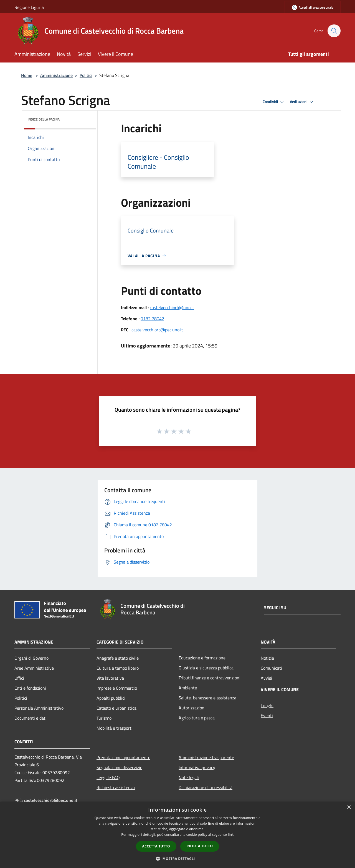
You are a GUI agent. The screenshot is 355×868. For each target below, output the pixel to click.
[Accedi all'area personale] (313, 7)
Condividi (274, 102)
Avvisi (266, 678)
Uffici (19, 678)
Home (27, 75)
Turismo (104, 718)
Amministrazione (56, 75)
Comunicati (271, 668)
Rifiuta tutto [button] (200, 846)
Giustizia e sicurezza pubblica (206, 668)
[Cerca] (334, 31)
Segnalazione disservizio (119, 767)
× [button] (349, 808)
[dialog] (177, 835)
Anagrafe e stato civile (118, 658)
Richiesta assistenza (116, 787)
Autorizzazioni (192, 708)
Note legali (189, 777)
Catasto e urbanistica (116, 708)
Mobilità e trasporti (115, 728)
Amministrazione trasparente (206, 757)
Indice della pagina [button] (44, 119)
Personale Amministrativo (39, 708)
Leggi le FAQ (108, 777)
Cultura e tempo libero (118, 668)
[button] (177, 859)
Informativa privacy (197, 767)
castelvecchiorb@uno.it (172, 307)
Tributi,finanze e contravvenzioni (210, 678)
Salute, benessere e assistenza (207, 698)
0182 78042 (152, 319)
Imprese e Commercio (117, 688)
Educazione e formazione (202, 658)
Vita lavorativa (110, 678)
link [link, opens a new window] (231, 835)
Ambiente (188, 688)
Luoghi (267, 706)
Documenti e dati (31, 718)
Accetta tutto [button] (156, 846)
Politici (86, 75)
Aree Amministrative (34, 668)
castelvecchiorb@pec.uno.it (157, 330)
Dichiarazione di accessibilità (206, 787)
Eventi (267, 716)
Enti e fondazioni (30, 688)
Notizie (267, 658)
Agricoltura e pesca (197, 718)
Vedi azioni (302, 102)
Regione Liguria (29, 7)
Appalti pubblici (111, 698)
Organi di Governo (31, 658)
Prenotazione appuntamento (123, 757)
